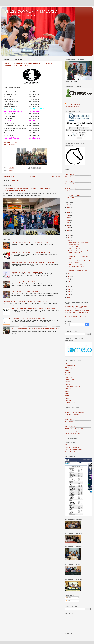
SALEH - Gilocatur (70, 426)
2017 (68, 218)
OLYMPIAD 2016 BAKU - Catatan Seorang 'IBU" (26, 292)
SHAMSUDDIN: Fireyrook (72, 415)
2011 (68, 233)
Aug (70, 276)
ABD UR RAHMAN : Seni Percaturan (75, 417)
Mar (70, 289)
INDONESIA (68, 373)
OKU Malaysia (69, 422)
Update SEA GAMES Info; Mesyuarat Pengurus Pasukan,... (79, 262)
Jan (70, 294)
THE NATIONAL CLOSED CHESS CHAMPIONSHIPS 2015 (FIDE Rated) (33, 308)
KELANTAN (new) (70, 379)
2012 (68, 231)
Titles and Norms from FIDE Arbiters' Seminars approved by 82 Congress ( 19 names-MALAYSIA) (28, 64)
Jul (69, 279)
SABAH (67, 393)
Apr (69, 287)
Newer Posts (9, 176)
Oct (69, 240)
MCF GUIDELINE (70, 184)
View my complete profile (72, 107)
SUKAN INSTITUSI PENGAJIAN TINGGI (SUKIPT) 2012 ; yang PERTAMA (25, 302)
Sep (70, 274)
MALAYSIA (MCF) (70, 366)
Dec (70, 235)
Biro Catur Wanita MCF (74, 104)
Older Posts (55, 176)
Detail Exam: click (9, 145)
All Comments (71, 601)
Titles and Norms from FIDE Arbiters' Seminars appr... (79, 243)
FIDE (66, 363)
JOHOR (67, 396)
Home (32, 176)
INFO (66, 193)
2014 (68, 225)
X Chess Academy (70, 445)
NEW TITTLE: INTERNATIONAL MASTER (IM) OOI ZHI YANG (30, 243)
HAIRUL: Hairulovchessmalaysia (74, 412)
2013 (68, 228)
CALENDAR (68, 179)
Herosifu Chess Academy (72, 452)
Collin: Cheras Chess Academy (74, 450)
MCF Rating (68, 368)
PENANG (67, 384)
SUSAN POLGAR (70, 419)
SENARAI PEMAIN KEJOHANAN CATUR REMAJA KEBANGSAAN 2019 (33, 252)
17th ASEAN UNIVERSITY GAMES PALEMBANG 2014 (28, 272)
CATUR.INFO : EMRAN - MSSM (74, 410)
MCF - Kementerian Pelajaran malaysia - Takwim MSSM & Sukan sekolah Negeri (35, 328)
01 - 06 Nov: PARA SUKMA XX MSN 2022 (77, 310)
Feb (70, 292)
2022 (68, 210)
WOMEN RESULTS (70, 188)
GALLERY (68, 191)
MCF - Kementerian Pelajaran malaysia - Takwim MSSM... (77, 266)
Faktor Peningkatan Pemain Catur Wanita (24, 282)
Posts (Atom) (15, 180)
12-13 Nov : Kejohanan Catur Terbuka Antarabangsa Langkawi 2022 (76, 307)
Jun (70, 282)
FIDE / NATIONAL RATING (73, 186)
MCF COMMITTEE (70, 177)
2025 (68, 205)
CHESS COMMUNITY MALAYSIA (31, 11)
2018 (68, 215)
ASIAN (67, 370)
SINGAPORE (69, 377)
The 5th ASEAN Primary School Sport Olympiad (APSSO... (79, 252)
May (70, 284)
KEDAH (67, 391)
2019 (68, 213)
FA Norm (11, 171)
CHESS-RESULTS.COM (72, 198)
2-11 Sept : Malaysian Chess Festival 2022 (77, 316)
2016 (68, 220)
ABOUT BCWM (69, 174)
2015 (68, 223)
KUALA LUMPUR (70, 403)
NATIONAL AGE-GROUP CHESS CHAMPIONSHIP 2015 (28, 318)
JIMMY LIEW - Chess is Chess (74, 429)
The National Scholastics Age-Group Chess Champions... (79, 248)
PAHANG (67, 382)
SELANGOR (68, 389)
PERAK (67, 398)
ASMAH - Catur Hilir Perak (72, 433)
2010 (68, 297)
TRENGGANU (69, 400)
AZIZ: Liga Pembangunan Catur (74, 431)
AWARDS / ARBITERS (71, 181)
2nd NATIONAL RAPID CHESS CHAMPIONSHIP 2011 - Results (78, 270)
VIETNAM (68, 375)
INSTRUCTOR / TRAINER (72, 195)
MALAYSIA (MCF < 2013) (72, 386)
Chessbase (68, 424)
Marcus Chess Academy (72, 447)
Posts (68, 598)
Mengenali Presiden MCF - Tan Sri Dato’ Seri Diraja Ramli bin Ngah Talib (33, 262)
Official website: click (10, 143)
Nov (70, 238)
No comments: (21, 168)
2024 (68, 207)
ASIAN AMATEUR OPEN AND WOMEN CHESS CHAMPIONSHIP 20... (79, 257)
